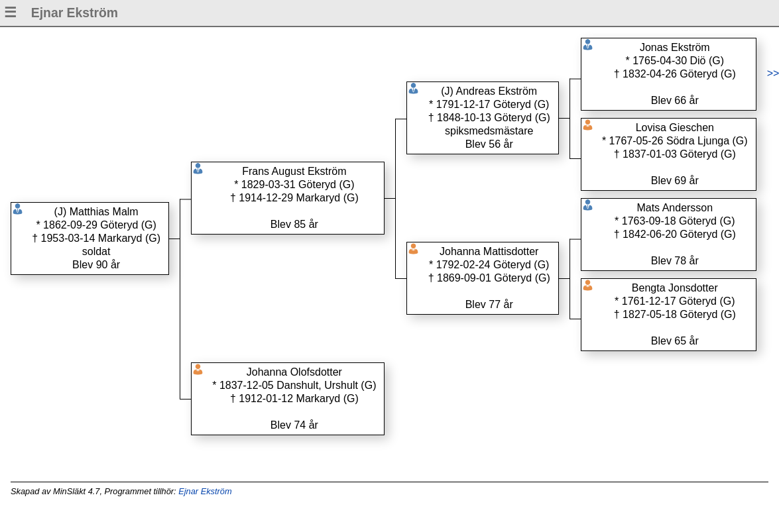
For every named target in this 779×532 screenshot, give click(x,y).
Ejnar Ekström (205, 491)
